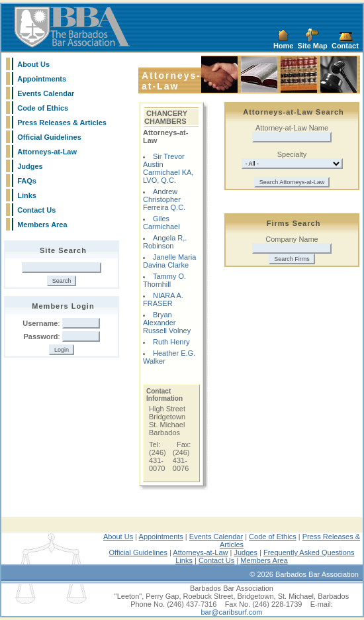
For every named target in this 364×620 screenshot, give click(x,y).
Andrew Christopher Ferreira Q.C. (164, 199)
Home (284, 46)
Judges (30, 166)
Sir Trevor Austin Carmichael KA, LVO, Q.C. (168, 168)
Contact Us (36, 210)
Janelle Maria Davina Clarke (169, 261)
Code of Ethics (43, 108)
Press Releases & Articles (62, 123)
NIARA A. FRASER (163, 299)
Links (27, 195)
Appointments (42, 79)
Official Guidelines (49, 137)
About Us (33, 64)
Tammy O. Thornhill (164, 280)
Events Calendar (46, 93)
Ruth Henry (171, 342)
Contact (345, 46)
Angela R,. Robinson (165, 242)
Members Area (42, 225)
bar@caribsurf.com (231, 612)
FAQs (27, 181)
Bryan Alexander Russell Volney (167, 323)
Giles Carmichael (161, 223)
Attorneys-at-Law (47, 152)
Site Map (313, 46)
